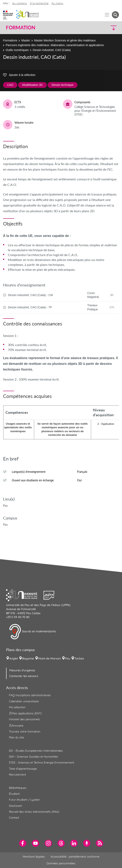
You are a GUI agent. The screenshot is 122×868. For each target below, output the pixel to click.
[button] (106, 28)
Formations (10, 40)
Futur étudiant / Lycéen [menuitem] (24, 800)
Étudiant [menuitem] (14, 794)
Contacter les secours (24, 676)
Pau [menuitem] (68, 658)
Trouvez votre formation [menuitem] (25, 731)
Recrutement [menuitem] (17, 775)
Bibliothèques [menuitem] (18, 788)
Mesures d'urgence (22, 670)
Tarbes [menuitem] (79, 658)
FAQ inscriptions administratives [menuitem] (30, 695)
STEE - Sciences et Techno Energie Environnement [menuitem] (42, 763)
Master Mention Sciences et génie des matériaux (65, 40)
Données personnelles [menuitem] (61, 863)
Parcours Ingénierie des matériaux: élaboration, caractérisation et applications (55, 45)
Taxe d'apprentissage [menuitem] (23, 769)
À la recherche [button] (39, 3)
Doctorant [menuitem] (15, 806)
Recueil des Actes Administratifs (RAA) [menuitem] (34, 812)
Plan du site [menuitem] (16, 737)
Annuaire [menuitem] (16, 725)
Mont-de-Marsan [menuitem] (50, 658)
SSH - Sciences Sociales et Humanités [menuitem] (34, 757)
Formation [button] (21, 28)
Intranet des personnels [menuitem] (24, 719)
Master (26, 40)
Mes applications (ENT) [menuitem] (25, 713)
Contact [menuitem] (14, 818)
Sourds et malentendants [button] (32, 632)
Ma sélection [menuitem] (17, 707)
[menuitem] (23, 843)
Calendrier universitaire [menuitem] (24, 701)
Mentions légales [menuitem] (34, 857)
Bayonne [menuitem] (28, 658)
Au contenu (20, 3)
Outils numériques (17, 50)
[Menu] (107, 15)
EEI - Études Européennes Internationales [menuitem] (36, 751)
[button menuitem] (115, 15)
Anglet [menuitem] (14, 658)
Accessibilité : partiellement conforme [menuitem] (75, 857)
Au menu (57, 3)
